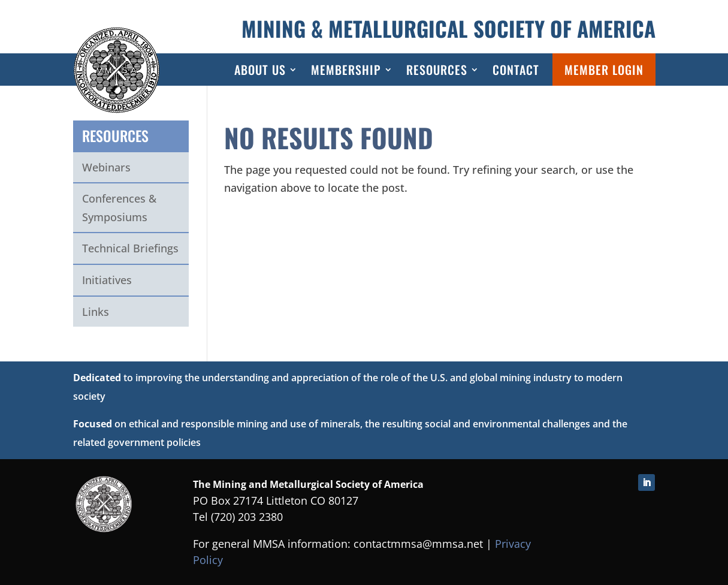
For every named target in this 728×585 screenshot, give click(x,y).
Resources (437, 70)
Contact (516, 70)
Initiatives (107, 280)
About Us (260, 70)
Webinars (106, 167)
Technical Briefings (130, 248)
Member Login (604, 70)
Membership (346, 70)
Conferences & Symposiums (119, 208)
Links (96, 312)
